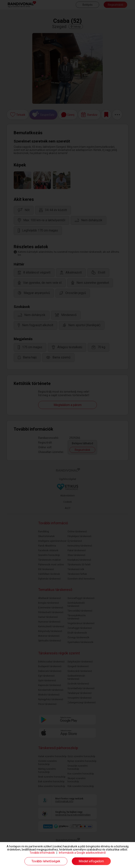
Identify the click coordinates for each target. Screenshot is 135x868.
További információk (42, 853)
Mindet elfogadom (91, 861)
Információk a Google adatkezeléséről (82, 853)
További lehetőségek (46, 861)
